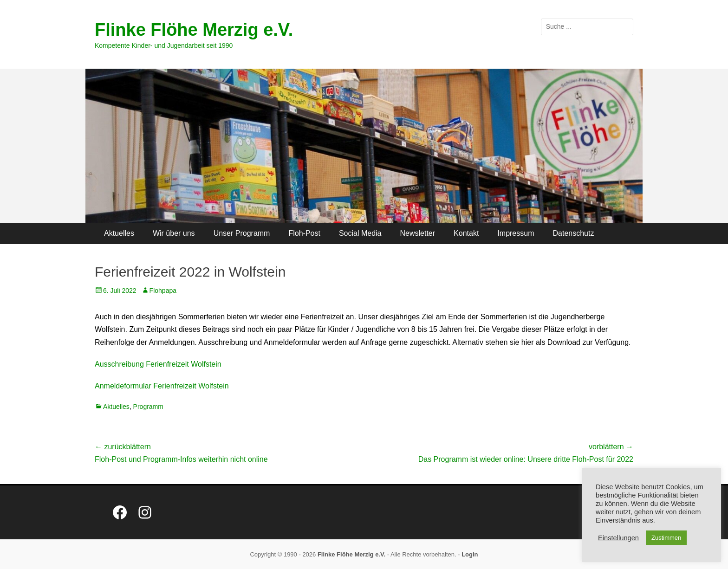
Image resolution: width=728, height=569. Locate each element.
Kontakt (466, 233)
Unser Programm (242, 233)
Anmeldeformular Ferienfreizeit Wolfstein (162, 386)
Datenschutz (573, 233)
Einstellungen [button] (618, 538)
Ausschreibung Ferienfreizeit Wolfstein (158, 364)
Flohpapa (163, 291)
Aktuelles (119, 233)
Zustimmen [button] (666, 538)
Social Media (360, 233)
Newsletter (418, 233)
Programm (148, 407)
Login (470, 554)
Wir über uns (174, 233)
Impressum (516, 233)
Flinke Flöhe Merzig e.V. (194, 30)
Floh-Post (304, 233)
